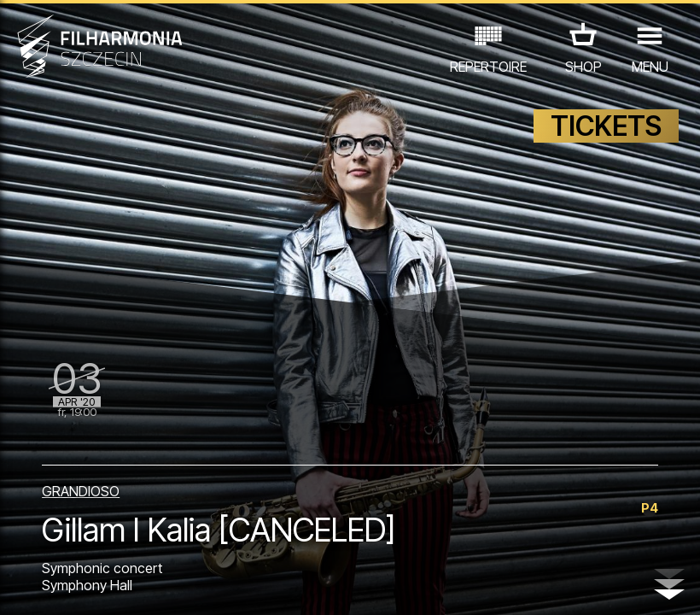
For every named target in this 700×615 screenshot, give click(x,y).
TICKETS (606, 126)
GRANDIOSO (81, 491)
